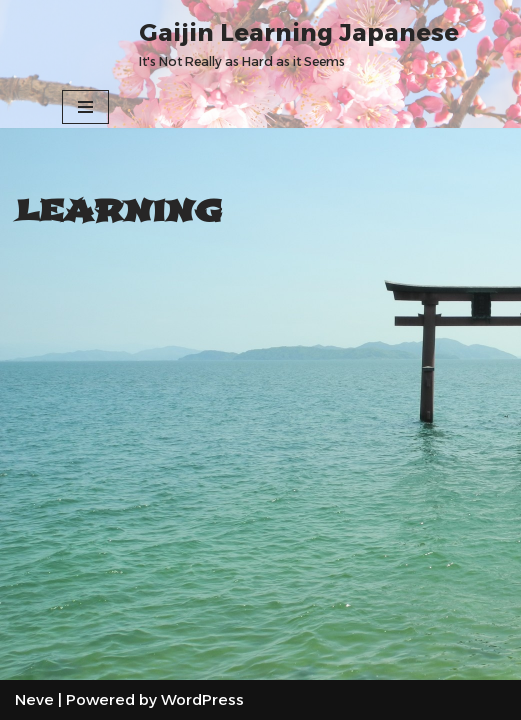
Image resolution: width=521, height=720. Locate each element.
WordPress (202, 699)
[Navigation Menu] (85, 107)
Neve (34, 699)
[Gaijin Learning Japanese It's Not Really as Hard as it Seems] (299, 43)
